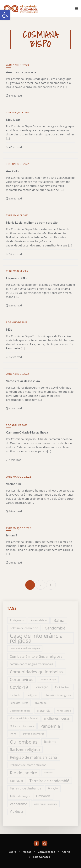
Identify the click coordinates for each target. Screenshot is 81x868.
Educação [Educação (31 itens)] (42, 687)
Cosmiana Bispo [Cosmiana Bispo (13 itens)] (48, 679)
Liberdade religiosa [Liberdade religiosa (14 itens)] (20, 711)
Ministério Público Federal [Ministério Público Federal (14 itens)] (24, 718)
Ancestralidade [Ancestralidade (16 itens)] (39, 620)
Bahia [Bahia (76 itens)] (59, 620)
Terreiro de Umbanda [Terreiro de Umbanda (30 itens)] (26, 788)
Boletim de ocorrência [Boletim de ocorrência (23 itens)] (24, 628)
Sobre (12, 852)
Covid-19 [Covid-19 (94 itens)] (19, 687)
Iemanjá (12, 535)
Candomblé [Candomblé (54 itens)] (55, 628)
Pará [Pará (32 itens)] (13, 734)
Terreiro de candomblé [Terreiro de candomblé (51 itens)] (49, 781)
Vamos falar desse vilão (23, 381)
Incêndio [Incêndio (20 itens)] (15, 695)
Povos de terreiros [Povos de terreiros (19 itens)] (34, 734)
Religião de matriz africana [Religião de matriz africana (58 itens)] (33, 757)
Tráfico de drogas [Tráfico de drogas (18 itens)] (20, 796)
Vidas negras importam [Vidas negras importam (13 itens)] (45, 804)
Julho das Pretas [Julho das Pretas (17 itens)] (19, 703)
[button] (5, 15)
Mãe (9, 329)
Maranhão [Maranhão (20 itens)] (44, 711)
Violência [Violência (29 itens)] (16, 812)
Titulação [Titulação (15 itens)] (53, 788)
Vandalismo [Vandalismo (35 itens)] (19, 804)
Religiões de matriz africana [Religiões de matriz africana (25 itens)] (28, 765)
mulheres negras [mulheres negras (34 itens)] (57, 718)
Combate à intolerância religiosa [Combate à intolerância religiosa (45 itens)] (36, 656)
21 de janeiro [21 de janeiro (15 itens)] (17, 620)
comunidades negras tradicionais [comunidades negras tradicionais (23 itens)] (31, 664)
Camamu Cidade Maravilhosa (27, 432)
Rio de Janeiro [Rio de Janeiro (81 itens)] (24, 773)
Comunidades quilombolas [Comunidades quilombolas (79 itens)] (36, 672)
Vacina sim (13, 484)
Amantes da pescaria (21, 72)
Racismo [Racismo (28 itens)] (50, 742)
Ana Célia (13, 171)
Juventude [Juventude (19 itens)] (41, 703)
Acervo (66, 852)
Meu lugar (13, 119)
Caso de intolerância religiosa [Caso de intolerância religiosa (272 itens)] (36, 638)
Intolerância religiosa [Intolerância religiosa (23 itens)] (57, 695)
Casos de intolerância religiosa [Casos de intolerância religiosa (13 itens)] (25, 648)
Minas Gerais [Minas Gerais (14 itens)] (64, 711)
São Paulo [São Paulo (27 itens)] (16, 781)
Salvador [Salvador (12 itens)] (48, 773)
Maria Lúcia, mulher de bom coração (32, 222)
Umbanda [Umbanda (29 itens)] (43, 796)
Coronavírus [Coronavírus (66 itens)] (22, 679)
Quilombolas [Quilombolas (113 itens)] (24, 742)
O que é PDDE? (17, 278)
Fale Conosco (41, 857)
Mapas (27, 852)
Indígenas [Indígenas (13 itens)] (32, 695)
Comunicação (46, 852)
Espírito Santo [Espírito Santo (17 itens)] (63, 687)
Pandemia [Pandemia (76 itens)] (50, 726)
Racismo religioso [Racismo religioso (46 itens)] (25, 750)
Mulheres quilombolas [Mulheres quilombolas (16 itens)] (22, 726)
